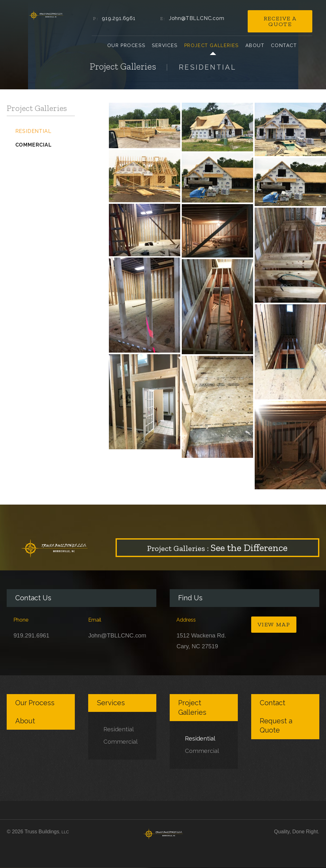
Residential (33, 131)
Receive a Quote (280, 21)
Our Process (126, 45)
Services (165, 45)
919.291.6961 (119, 18)
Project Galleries (212, 45)
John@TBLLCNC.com (197, 18)
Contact (284, 45)
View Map (274, 624)
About (255, 45)
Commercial (34, 145)
